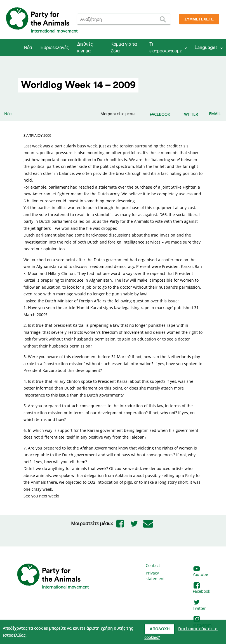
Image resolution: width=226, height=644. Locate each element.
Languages (206, 48)
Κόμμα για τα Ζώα (124, 48)
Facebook (201, 589)
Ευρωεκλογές (55, 48)
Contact (153, 565)
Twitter (199, 605)
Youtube (200, 572)
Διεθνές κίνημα (85, 48)
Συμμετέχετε (199, 19)
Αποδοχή (160, 629)
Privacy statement (155, 576)
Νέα (28, 48)
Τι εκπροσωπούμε (166, 48)
